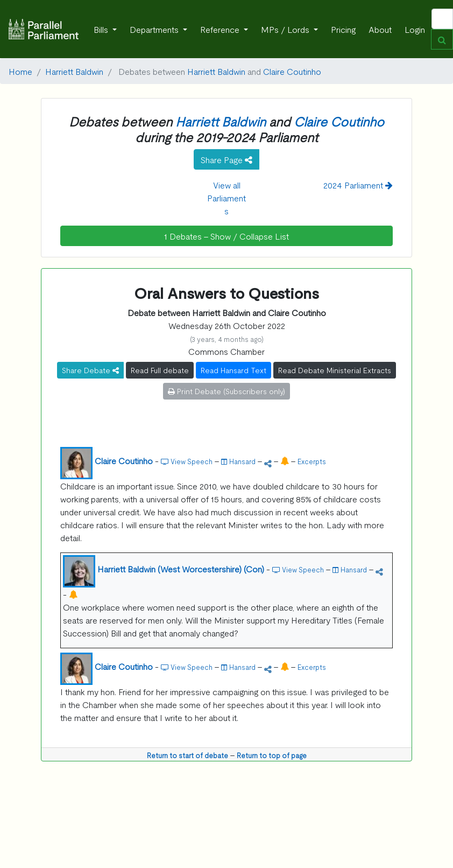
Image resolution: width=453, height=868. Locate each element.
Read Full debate (160, 370)
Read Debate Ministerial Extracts (335, 370)
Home (20, 71)
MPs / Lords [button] (286, 29)
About (380, 29)
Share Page (226, 159)
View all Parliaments (226, 198)
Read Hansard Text (233, 370)
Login (415, 29)
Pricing (343, 29)
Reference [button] (221, 29)
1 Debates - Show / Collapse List (226, 236)
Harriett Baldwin (74, 71)
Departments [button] (155, 29)
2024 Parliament (358, 185)
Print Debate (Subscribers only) (226, 391)
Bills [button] (102, 29)
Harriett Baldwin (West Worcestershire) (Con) (181, 569)
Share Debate (90, 370)
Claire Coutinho (292, 71)
